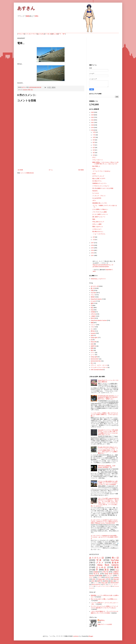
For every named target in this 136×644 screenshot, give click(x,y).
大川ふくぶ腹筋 (97, 224)
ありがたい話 (95, 286)
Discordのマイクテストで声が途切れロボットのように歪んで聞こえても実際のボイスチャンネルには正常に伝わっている (108, 432)
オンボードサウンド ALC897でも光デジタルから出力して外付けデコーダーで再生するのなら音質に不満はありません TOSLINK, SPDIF (104, 522)
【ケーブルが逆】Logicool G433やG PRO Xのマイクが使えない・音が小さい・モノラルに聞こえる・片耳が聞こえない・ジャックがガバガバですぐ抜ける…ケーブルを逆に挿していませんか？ (105, 502)
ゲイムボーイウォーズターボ (99, 367)
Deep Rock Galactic (96, 299)
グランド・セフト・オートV (99, 365)
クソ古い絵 (48, 34)
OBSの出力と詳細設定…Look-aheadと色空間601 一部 (107, 466)
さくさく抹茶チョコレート (100, 214)
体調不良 (93, 346)
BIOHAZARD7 (95, 359)
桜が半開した (96, 166)
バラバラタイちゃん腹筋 (100, 212)
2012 (93, 253)
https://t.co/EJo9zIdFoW (100, 265)
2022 (93, 120)
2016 (93, 245)
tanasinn (25, 90)
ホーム (51, 170)
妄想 (92, 335)
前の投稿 (81, 170)
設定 (92, 344)
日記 (32, 90)
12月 (94, 132)
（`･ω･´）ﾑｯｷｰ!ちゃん (99, 234)
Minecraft (93, 342)
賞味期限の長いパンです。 (100, 203)
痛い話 (93, 288)
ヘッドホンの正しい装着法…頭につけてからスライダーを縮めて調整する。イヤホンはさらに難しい (104, 414)
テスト (93, 352)
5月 (94, 150)
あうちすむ (41, 34)
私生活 (93, 318)
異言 (92, 308)
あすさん (102, 620)
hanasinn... (95, 191)
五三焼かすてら (97, 181)
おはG (94, 174)
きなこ (94, 157)
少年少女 (93, 314)
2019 (93, 127)
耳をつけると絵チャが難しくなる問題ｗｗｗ (104, 599)
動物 (92, 348)
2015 (93, 248)
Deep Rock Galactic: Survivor (99, 320)
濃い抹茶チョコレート (99, 217)
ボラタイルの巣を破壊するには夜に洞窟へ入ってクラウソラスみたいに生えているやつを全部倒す (108, 483)
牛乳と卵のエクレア (98, 222)
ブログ (93, 327)
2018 (93, 130)
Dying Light (94, 357)
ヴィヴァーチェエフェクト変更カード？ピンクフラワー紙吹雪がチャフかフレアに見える (104, 607)
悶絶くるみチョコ (98, 227)
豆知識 (93, 312)
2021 (93, 122)
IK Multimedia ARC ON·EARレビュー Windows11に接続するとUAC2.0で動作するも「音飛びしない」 (108, 397)
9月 (94, 140)
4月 (94, 153)
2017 (93, 243)
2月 (94, 237)
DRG (37, 16)
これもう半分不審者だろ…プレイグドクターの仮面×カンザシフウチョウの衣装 (104, 612)
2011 (93, 255)
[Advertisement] (51, 154)
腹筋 (28, 16)
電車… (94, 219)
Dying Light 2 (94, 337)
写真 (29, 90)
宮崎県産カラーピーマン (100, 183)
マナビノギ (21, 34)
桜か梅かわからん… (98, 231)
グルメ (93, 295)
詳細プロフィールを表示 (105, 624)
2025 (93, 112)
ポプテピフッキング (98, 176)
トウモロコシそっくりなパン (101, 186)
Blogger (91, 636)
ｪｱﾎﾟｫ (94, 201)
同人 (92, 363)
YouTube (93, 293)
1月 (94, 240)
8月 (94, 142)
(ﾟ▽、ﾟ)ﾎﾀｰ (62, 34)
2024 (93, 115)
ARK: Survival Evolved (97, 370)
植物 (92, 323)
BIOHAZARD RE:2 (96, 361)
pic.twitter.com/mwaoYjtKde (101, 267)
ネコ (92, 329)
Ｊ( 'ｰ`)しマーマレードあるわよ (101, 171)
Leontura (76, 636)
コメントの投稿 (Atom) (27, 173)
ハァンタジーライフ (31, 34)
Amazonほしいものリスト (98, 279)
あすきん (26, 8)
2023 (93, 117)
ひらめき (93, 301)
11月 (94, 135)
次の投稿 (20, 170)
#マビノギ (110, 265)
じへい (93, 355)
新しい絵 (55, 34)
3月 (94, 155)
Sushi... (94, 169)
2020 (93, 125)
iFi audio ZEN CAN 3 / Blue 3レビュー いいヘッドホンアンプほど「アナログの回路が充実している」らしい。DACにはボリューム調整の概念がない (108, 450)
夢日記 (93, 331)
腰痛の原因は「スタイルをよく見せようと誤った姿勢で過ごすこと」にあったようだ (105, 163)
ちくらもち (96, 193)
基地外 (93, 297)
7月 (94, 145)
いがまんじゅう (97, 229)
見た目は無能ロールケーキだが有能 (103, 188)
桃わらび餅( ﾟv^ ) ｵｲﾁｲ (99, 178)
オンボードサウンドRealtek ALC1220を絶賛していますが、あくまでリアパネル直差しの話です (104, 537)
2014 (93, 250)
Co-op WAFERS (97, 198)
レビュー (93, 325)
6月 (94, 148)
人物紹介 (93, 316)
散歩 (92, 350)
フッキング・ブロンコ (99, 196)
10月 (94, 137)
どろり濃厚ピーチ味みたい (100, 209)
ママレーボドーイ (98, 160)
